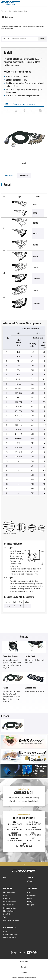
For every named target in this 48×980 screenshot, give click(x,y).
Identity (30, 902)
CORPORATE (32, 888)
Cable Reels (7, 914)
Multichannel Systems (10, 908)
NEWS (5, 877)
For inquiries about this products (24, 104)
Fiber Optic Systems (9, 911)
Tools (5, 917)
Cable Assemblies (8, 905)
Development (31, 905)
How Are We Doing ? (10, 938)
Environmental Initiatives (11, 934)
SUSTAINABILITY (10, 927)
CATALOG (30, 877)
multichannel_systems (18, 11)
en (5, 11)
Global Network (32, 895)
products (10, 11)
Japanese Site (19, 952)
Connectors (7, 898)
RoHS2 (5, 931)
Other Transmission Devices (11, 920)
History (29, 898)
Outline (29, 892)
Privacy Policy (24, 961)
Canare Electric (11, 3)
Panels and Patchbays (10, 902)
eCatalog (30, 881)
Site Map (24, 972)
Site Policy (24, 967)
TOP (2, 11)
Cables (5, 895)
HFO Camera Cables (9, 892)
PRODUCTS (7, 888)
